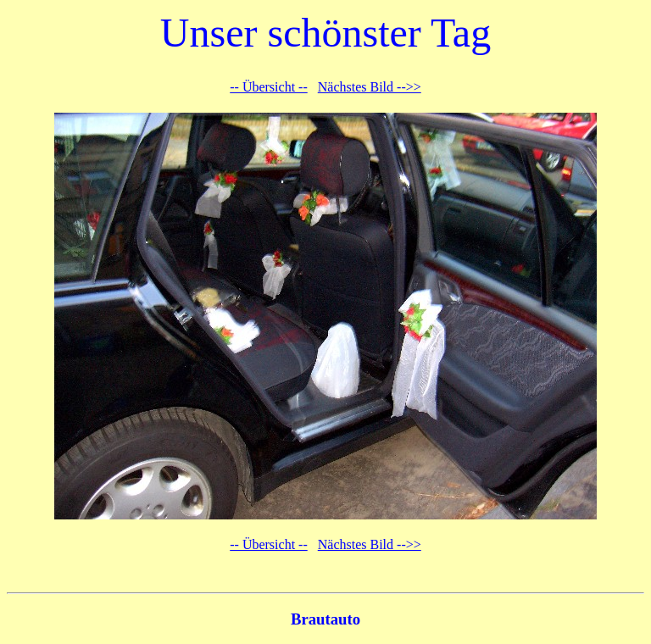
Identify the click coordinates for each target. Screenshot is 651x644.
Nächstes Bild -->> (370, 87)
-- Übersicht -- (269, 87)
